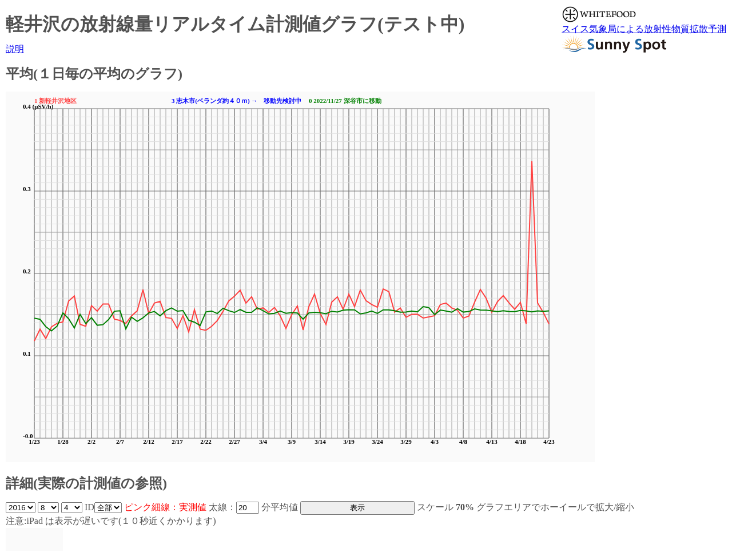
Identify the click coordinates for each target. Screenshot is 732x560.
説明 (15, 49)
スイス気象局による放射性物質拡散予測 (644, 29)
